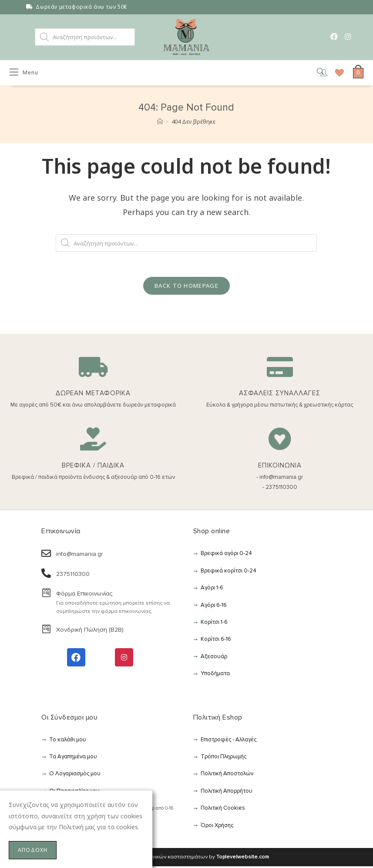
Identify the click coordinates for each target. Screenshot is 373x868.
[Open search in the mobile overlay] (85, 37)
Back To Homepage (186, 287)
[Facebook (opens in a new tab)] (334, 36)
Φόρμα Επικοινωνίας (84, 595)
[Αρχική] (160, 122)
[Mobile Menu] (24, 73)
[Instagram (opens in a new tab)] (348, 36)
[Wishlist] (336, 73)
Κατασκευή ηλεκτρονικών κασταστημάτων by (186, 859)
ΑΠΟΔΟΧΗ (33, 850)
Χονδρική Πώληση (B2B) (90, 631)
